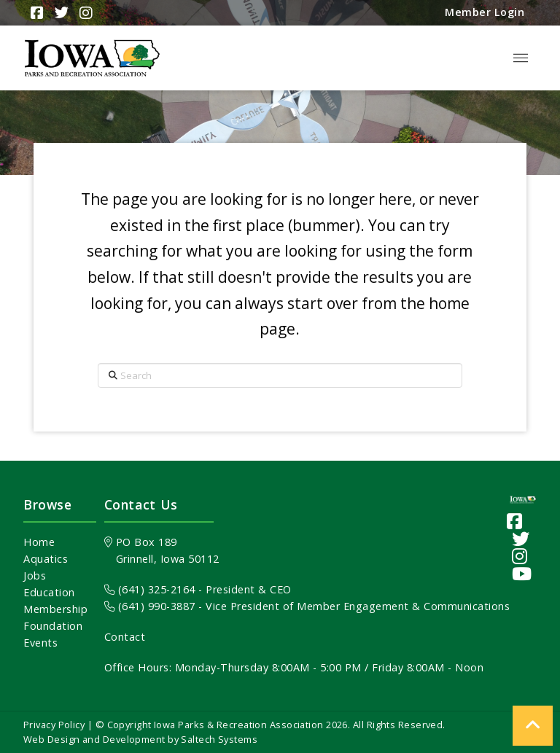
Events (40, 643)
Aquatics (46, 559)
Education (49, 592)
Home (39, 542)
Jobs (35, 576)
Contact (125, 637)
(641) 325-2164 (150, 589)
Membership (55, 609)
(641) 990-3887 (150, 606)
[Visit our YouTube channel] (522, 573)
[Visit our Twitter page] (521, 538)
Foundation (53, 626)
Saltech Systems (219, 739)
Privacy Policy (54, 725)
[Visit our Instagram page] (520, 556)
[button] (521, 58)
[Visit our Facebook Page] (515, 521)
